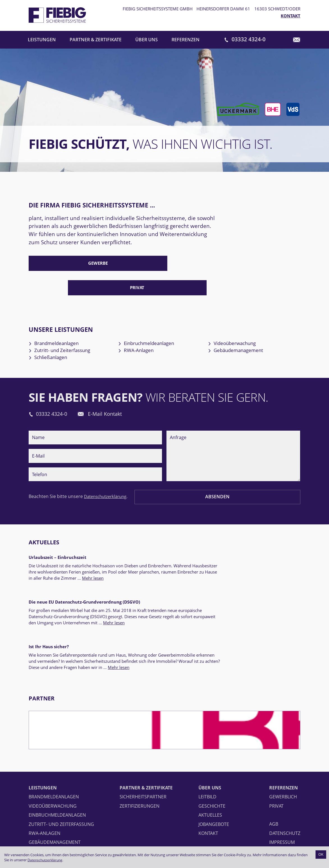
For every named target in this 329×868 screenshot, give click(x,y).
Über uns (147, 40)
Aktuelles (45, 524)
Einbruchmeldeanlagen (155, 320)
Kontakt (291, 16)
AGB (274, 753)
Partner (43, 628)
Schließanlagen (55, 337)
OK (321, 854)
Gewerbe (71, 266)
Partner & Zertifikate (96, 40)
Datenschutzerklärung (46, 860)
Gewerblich (283, 726)
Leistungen (42, 40)
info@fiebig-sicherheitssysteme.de (70, 842)
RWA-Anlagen (143, 329)
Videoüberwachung (240, 320)
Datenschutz (285, 762)
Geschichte (212, 735)
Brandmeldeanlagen (62, 320)
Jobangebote (214, 753)
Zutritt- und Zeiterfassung (68, 329)
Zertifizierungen (140, 735)
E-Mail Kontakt (117, 395)
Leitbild (207, 726)
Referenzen (186, 40)
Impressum (282, 772)
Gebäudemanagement (244, 329)
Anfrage (233, 438)
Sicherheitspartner (143, 726)
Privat (164, 266)
